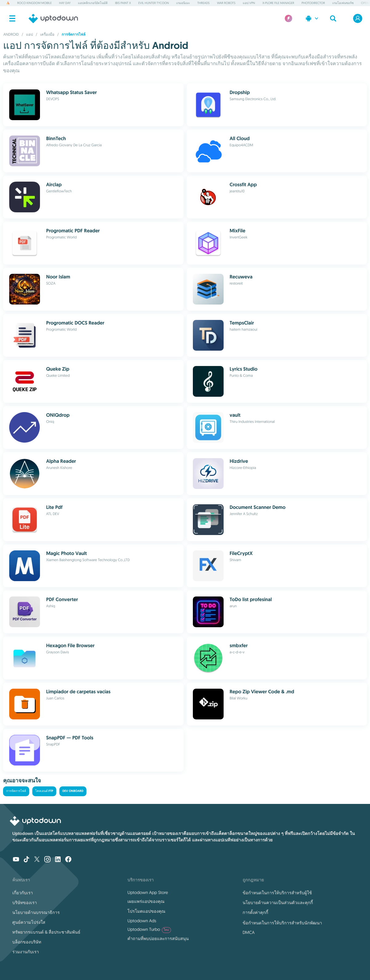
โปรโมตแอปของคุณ (146, 911)
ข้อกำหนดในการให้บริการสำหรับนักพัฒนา (282, 923)
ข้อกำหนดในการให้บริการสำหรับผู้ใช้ (277, 893)
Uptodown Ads (142, 921)
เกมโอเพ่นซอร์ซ (343, 3)
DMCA (249, 932)
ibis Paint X (123, 3)
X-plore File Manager (278, 3)
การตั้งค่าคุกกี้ (255, 912)
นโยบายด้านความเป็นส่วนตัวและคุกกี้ (278, 903)
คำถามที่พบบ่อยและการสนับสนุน (158, 939)
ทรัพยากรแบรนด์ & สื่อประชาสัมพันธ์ (46, 932)
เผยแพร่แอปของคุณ (146, 901)
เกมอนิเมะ (183, 3)
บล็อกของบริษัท (27, 942)
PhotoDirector (313, 3)
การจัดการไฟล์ (16, 791)
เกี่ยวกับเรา (23, 893)
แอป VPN (249, 3)
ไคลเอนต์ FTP (44, 791)
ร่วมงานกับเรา (26, 952)
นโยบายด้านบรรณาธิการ (36, 912)
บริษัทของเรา (25, 903)
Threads (203, 3)
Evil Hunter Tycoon (154, 3)
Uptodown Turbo (149, 929)
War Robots (226, 3)
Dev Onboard (73, 791)
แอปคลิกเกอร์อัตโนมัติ (93, 3)
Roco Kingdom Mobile (34, 3)
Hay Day (65, 3)
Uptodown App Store (148, 892)
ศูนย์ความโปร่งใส (29, 922)
